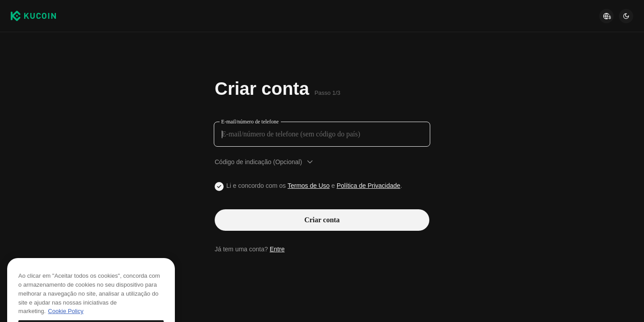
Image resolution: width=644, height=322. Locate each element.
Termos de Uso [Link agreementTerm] (309, 186)
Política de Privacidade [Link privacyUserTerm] (369, 186)
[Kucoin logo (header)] (33, 16)
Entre (277, 249)
